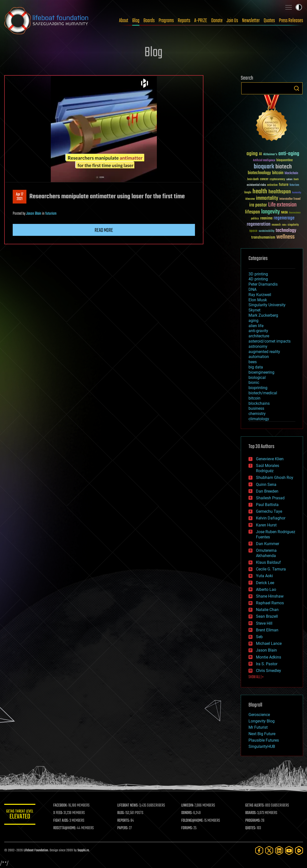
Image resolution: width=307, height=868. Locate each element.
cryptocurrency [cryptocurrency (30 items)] (277, 179)
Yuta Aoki (264, 576)
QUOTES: (251, 828)
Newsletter (251, 21)
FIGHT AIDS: (65, 821)
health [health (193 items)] (260, 192)
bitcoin (254, 398)
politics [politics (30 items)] (255, 219)
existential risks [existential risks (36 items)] (256, 185)
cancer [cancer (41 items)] (264, 179)
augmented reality (264, 352)
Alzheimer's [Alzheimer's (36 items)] (270, 155)
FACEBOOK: (64, 806)
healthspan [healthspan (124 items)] (280, 192)
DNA (252, 289)
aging (253, 321)
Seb (259, 637)
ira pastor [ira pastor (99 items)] (258, 205)
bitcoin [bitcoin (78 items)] (278, 173)
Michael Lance (269, 643)
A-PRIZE (201, 21)
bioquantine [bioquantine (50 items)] (285, 160)
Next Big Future (262, 734)
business (256, 408)
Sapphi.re (83, 850)
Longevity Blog (262, 721)
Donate (217, 21)
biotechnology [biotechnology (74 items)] (259, 173)
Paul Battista (267, 505)
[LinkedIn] (279, 850)
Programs (166, 21)
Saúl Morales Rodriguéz (268, 468)
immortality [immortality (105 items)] (267, 198)
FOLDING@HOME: (194, 821)
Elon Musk (258, 300)
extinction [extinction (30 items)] (272, 185)
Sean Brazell (267, 616)
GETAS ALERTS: (256, 806)
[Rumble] (299, 850)
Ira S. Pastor (267, 664)
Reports (184, 21)
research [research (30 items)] (276, 225)
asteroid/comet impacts (270, 341)
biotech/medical (263, 393)
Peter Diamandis (263, 284)
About (124, 21)
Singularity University (267, 305)
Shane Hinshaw (270, 596)
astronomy (258, 346)
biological (257, 378)
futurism (51, 214)
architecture (259, 336)
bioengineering (261, 372)
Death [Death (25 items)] (296, 179)
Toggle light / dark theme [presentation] (299, 7)
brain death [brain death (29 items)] (253, 179)
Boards (149, 21)
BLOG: (124, 813)
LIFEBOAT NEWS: (131, 806)
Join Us (232, 21)
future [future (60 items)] (284, 185)
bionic (254, 383)
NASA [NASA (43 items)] (284, 213)
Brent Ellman (267, 630)
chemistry (257, 414)
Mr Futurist (258, 727)
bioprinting (258, 388)
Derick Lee (265, 583)
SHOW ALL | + (256, 677)
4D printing (258, 279)
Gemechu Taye (269, 511)
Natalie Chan (267, 610)
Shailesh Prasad (270, 498)
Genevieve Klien (270, 459)
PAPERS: (125, 828)
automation (259, 357)
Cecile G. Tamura (271, 569)
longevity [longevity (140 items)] (271, 212)
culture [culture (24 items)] (289, 179)
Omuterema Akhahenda (266, 553)
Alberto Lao (266, 589)
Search (297, 88)
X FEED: (62, 813)
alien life (256, 326)
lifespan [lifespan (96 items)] (252, 212)
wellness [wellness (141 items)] (285, 237)
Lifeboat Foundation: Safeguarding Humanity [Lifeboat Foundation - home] (47, 21)
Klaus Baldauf (268, 562)
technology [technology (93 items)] (286, 231)
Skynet (254, 310)
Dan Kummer (268, 544)
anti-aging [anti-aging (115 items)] (289, 154)
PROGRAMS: (254, 821)
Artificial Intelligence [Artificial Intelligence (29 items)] (264, 161)
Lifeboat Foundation (36, 850)
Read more (104, 230)
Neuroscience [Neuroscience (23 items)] (295, 213)
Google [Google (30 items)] (248, 193)
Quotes (269, 21)
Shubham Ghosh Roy (275, 478)
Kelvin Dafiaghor (271, 518)
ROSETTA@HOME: (68, 828)
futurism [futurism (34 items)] (294, 185)
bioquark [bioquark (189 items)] (264, 167)
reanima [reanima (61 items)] (266, 218)
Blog (136, 21)
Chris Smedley (269, 671)
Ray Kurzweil (260, 295)
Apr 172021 (20, 197)
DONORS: (189, 813)
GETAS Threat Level (22, 815)
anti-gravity (258, 331)
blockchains (259, 403)
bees (253, 362)
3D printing (258, 274)
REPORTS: (126, 821)
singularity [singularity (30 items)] (293, 225)
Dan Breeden (267, 491)
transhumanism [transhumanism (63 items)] (263, 237)
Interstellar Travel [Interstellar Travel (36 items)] (290, 199)
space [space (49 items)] (253, 231)
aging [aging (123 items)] (252, 154)
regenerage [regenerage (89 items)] (284, 218)
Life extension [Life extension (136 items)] (282, 205)
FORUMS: (189, 828)
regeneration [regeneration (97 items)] (259, 224)
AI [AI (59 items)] (260, 154)
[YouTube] (289, 850)
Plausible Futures (264, 740)
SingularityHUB (262, 746)
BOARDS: (252, 813)
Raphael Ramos (270, 603)
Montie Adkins (269, 657)
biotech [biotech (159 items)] (284, 167)
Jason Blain (34, 214)
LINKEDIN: (189, 806)
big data (256, 367)
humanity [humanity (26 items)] (297, 193)
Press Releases (291, 21)
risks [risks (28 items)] (284, 225)
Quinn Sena (266, 485)
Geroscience (259, 715)
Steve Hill (264, 623)
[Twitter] (269, 850)
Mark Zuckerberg (263, 315)
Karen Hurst (266, 525)
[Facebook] (259, 850)
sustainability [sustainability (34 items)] (267, 231)
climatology (259, 419)
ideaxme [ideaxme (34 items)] (250, 199)
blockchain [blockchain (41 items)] (291, 173)
